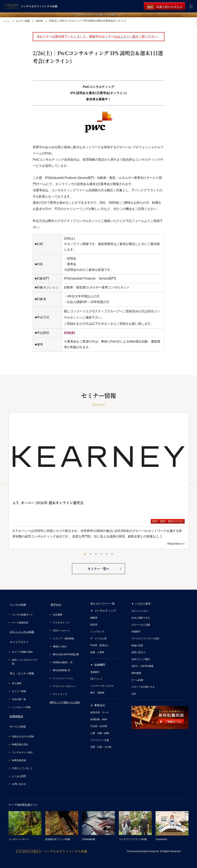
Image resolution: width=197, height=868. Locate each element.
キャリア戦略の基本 (22, 652)
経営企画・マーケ (100, 717)
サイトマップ (60, 696)
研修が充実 (137, 650)
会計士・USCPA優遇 (142, 671)
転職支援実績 (19, 756)
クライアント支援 (100, 745)
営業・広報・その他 (101, 752)
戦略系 (94, 622)
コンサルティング (105, 615)
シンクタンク (97, 636)
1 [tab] (85, 554)
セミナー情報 (19, 689)
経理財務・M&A (99, 724)
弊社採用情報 (62, 673)
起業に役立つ (138, 657)
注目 (134, 698)
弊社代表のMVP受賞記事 (66, 657)
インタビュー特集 (21, 705)
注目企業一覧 (19, 697)
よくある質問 (19, 772)
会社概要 (58, 617)
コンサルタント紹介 (22, 748)
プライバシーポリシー (65, 688)
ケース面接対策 (20, 625)
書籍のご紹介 (60, 649)
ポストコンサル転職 (21, 634)
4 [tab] (101, 554)
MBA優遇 (136, 678)
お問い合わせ (19, 780)
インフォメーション (63, 680)
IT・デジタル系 (98, 643)
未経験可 (136, 636)
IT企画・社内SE (99, 731)
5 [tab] (107, 554)
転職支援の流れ (20, 740)
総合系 (94, 629)
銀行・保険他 (97, 697)
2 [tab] (91, 554)
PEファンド (97, 684)
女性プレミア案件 (141, 664)
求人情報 (17, 681)
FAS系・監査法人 (100, 650)
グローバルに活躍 (141, 629)
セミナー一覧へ (98, 573)
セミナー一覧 (126, 37)
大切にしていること (22, 764)
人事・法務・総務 (100, 738)
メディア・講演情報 (63, 641)
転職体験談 (15, 714)
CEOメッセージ (61, 633)
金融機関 (100, 669)
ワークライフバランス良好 (145, 643)
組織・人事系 (97, 657)
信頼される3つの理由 (23, 732)
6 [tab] (112, 554)
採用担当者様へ (63, 665)
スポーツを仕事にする (143, 691)
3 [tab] (96, 554)
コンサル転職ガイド (22, 617)
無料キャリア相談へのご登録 (65, 705)
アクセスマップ (61, 625)
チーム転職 (137, 685)
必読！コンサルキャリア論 (25, 662)
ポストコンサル (140, 615)
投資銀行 (95, 677)
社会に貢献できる (141, 622)
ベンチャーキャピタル (102, 690)
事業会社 (100, 710)
